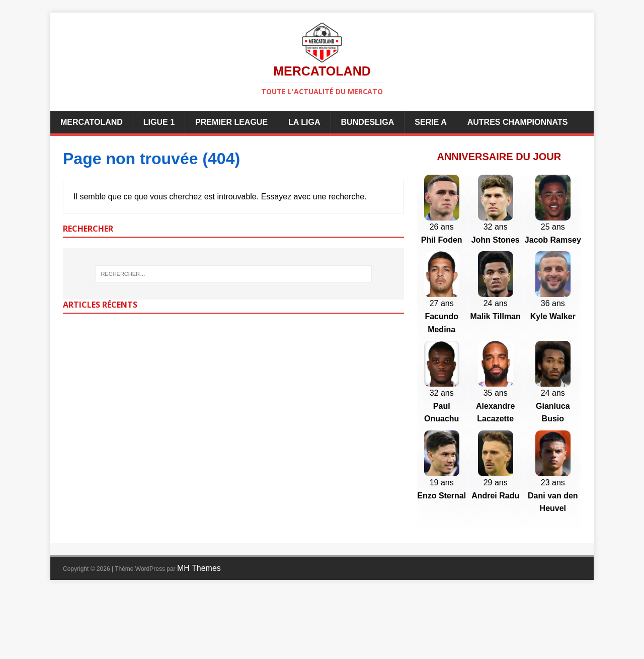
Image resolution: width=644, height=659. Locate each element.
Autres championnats (518, 122)
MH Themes (199, 635)
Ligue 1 (159, 122)
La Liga (304, 122)
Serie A (430, 122)
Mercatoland (92, 122)
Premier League (231, 122)
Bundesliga (368, 122)
